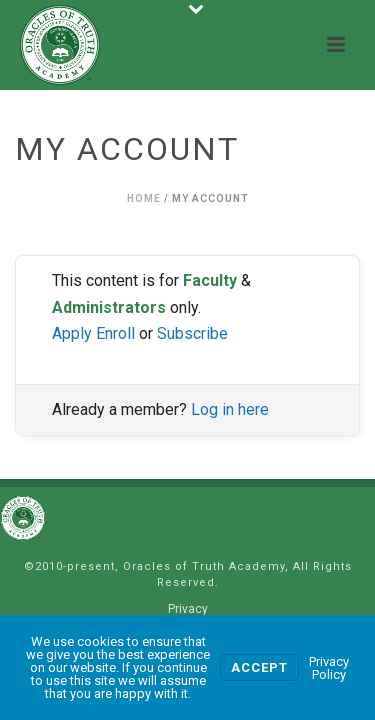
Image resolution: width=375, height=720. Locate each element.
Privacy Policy (329, 668)
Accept (259, 667)
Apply (72, 333)
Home (144, 198)
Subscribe (192, 333)
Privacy (188, 609)
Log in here (230, 409)
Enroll (115, 333)
